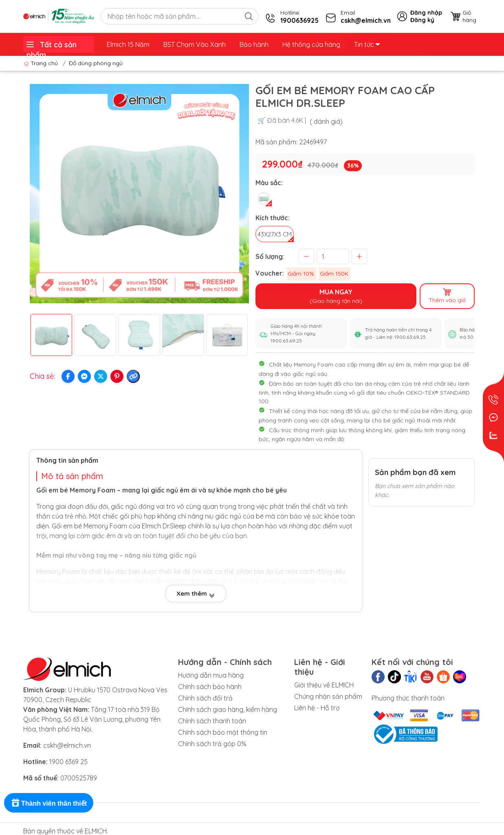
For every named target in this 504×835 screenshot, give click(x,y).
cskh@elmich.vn (67, 745)
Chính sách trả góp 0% (212, 744)
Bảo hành (254, 44)
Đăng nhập (426, 13)
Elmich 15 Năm (128, 44)
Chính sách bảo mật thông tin (223, 732)
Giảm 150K (334, 274)
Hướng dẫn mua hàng (211, 675)
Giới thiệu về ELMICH (324, 685)
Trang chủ (42, 63)
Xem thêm (196, 594)
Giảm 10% (301, 274)
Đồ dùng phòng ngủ (96, 63)
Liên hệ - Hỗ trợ (317, 708)
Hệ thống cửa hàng (311, 44)
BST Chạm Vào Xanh (195, 44)
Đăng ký (422, 20)
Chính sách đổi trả (205, 698)
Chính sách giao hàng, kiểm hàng (228, 709)
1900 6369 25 (68, 762)
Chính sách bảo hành (210, 687)
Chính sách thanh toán (212, 721)
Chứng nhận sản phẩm (328, 696)
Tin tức (367, 44)
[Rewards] (49, 803)
